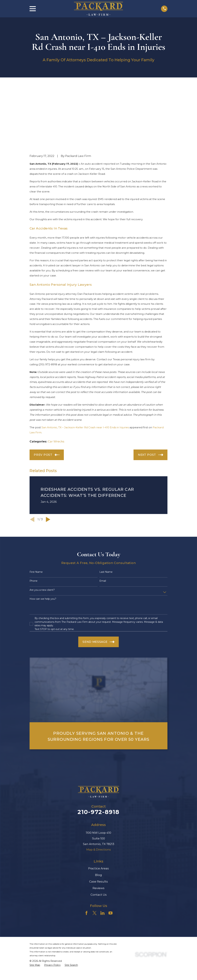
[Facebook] (86, 856)
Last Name (106, 515)
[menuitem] (35, 908)
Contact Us (99, 837)
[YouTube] (111, 856)
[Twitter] (95, 856)
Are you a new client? (42, 533)
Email (103, 524)
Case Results (99, 824)
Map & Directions (99, 792)
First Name (36, 515)
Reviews (99, 831)
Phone (34, 524)
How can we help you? (43, 542)
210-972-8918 (98, 755)
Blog (99, 818)
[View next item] (48, 462)
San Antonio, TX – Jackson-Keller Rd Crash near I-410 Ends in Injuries (85, 370)
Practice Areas (99, 811)
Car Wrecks (56, 384)
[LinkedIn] (102, 856)
